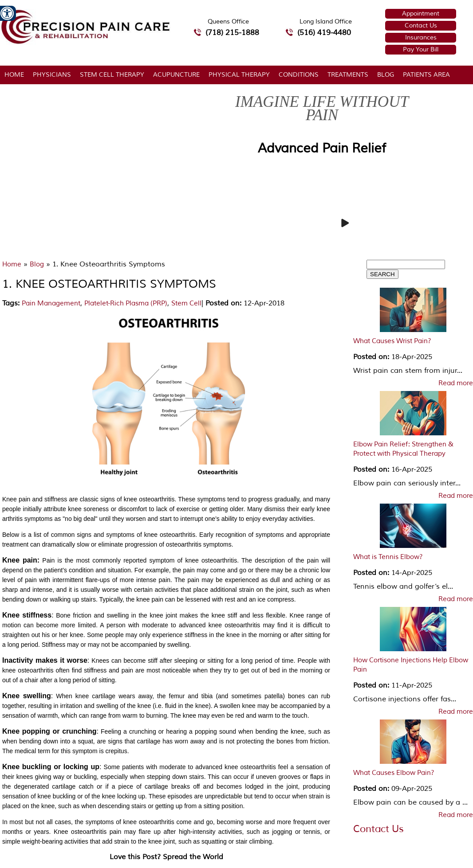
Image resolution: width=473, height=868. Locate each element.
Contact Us (421, 25)
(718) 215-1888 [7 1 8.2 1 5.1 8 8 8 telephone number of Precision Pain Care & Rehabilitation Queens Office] (232, 33)
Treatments (348, 75)
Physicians (52, 75)
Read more (456, 383)
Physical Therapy (239, 75)
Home (14, 75)
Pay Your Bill (421, 49)
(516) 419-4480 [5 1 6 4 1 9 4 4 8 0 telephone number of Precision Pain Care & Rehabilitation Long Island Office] (324, 33)
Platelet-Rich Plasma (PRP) (126, 303)
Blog (386, 75)
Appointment (421, 14)
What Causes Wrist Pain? (392, 341)
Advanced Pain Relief (322, 148)
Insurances (421, 37)
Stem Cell (186, 303)
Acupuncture (176, 75)
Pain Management (51, 303)
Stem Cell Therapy (112, 75)
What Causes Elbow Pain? (394, 773)
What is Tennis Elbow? (388, 557)
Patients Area (426, 75)
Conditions (299, 75)
